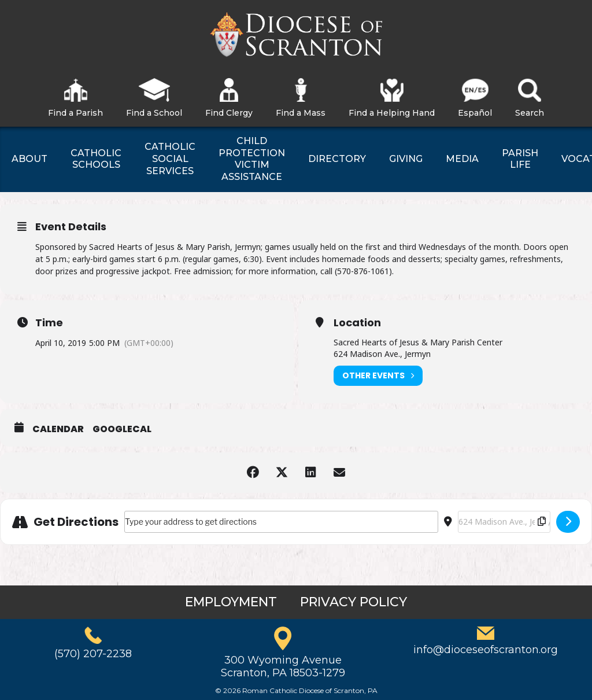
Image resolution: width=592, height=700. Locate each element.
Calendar (58, 429)
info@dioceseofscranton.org (486, 650)
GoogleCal (122, 429)
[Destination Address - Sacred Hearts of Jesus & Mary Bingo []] (504, 522)
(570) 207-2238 (93, 654)
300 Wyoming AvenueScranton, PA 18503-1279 (283, 666)
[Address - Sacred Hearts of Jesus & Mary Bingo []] (281, 522)
